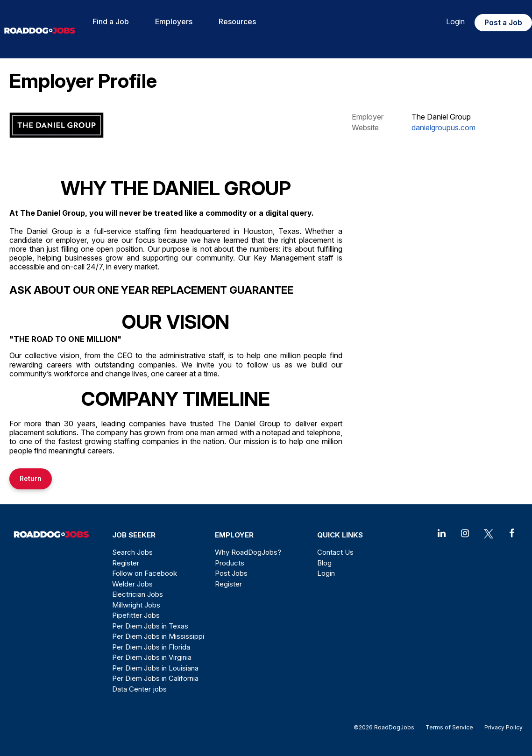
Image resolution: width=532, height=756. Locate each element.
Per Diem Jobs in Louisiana (155, 668)
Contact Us (335, 552)
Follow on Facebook (145, 573)
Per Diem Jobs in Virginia (152, 657)
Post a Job (503, 22)
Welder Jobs (132, 584)
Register (126, 563)
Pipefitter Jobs (136, 615)
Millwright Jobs (136, 605)
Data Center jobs (139, 689)
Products (230, 563)
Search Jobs (132, 552)
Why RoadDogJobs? (248, 552)
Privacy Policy (501, 727)
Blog (324, 563)
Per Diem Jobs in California (155, 678)
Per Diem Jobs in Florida (151, 647)
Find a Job (111, 21)
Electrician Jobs (138, 594)
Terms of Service (449, 727)
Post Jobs (231, 573)
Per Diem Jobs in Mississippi (158, 636)
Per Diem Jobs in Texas (150, 626)
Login (455, 21)
